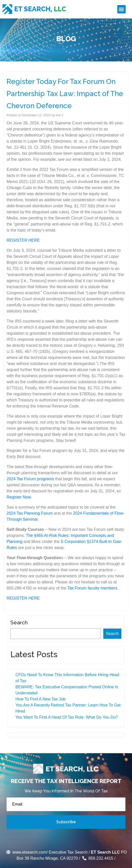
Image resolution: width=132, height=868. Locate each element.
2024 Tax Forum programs (30, 479)
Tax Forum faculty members (92, 588)
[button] (121, 9)
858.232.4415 (97, 858)
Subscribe (66, 822)
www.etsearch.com (26, 852)
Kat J (59, 115)
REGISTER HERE (23, 240)
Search (18, 622)
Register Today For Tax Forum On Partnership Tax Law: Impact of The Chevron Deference (65, 94)
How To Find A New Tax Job (40, 699)
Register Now (19, 497)
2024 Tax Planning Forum (30, 513)
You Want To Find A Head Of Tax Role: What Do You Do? (66, 717)
